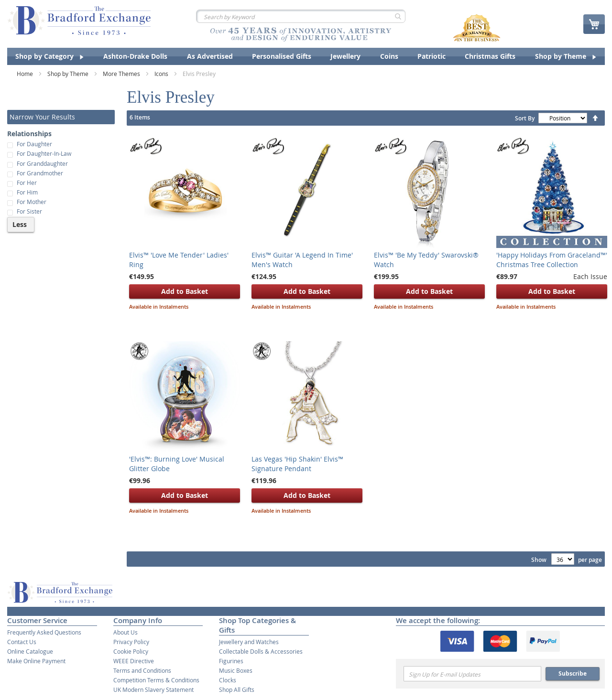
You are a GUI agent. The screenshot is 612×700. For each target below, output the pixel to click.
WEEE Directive (134, 661)
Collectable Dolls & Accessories (261, 651)
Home (26, 74)
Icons (162, 74)
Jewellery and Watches (249, 642)
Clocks (228, 680)
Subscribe (573, 673)
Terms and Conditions (142, 670)
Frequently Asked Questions (44, 632)
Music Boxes (236, 670)
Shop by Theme (69, 74)
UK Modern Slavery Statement (153, 689)
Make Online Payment (36, 661)
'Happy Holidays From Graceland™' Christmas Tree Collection (552, 260)
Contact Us (22, 642)
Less (20, 224)
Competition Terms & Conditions (156, 680)
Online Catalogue (30, 651)
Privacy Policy (131, 642)
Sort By (525, 118)
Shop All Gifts (237, 689)
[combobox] (301, 16)
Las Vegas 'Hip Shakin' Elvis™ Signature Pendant (297, 464)
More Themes (122, 74)
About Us (126, 632)
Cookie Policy (131, 651)
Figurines (231, 661)
